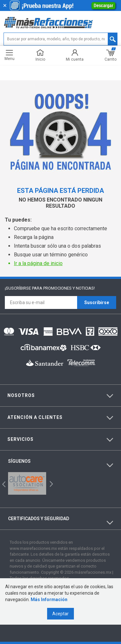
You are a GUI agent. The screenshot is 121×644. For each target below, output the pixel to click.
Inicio (40, 55)
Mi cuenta (75, 55)
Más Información (49, 599)
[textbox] (60, 39)
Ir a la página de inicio (38, 263)
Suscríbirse (97, 302)
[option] (27, 483)
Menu (10, 55)
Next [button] (50, 484)
